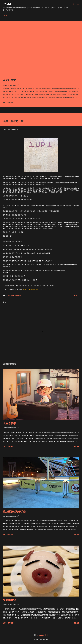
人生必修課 (9, 80)
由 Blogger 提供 (41, 635)
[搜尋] (73, 4)
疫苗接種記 (9, 600)
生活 (9, 295)
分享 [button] (4, 103)
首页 (5, 15)
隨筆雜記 (18, 295)
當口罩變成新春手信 (14, 512)
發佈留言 (10, 103)
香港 (13, 295)
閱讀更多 (76, 446)
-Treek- (7, 4)
